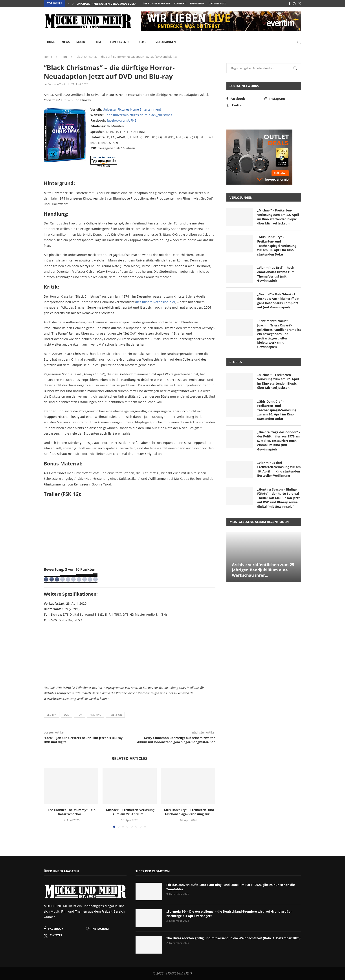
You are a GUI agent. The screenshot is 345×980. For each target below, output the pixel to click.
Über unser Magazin (156, 3)
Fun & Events (120, 42)
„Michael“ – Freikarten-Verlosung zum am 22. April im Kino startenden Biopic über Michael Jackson (278, 217)
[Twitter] (300, 4)
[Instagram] (294, 4)
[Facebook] (289, 4)
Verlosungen (166, 42)
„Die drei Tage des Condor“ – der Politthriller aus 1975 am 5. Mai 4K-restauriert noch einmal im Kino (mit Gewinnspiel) (279, 441)
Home (51, 42)
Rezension (115, 715)
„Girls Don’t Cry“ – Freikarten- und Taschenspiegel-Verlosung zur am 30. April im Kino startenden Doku (277, 245)
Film (98, 42)
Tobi (62, 84)
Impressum (197, 3)
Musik (81, 42)
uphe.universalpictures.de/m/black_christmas (138, 115)
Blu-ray (52, 715)
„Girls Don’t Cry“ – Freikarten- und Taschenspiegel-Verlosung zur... (188, 812)
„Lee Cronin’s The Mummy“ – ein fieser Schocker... (71, 812)
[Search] (299, 42)
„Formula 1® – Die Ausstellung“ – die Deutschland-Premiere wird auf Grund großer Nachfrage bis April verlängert (229, 914)
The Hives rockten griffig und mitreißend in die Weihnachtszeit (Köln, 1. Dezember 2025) (233, 938)
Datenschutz (217, 3)
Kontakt (180, 3)
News (66, 42)
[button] (69, 4)
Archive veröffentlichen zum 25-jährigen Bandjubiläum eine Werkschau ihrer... (264, 570)
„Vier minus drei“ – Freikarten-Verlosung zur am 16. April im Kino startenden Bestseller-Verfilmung (279, 469)
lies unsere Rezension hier (156, 302)
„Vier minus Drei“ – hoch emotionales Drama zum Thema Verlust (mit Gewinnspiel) (276, 274)
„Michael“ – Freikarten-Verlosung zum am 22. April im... (117, 4)
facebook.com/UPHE (122, 120)
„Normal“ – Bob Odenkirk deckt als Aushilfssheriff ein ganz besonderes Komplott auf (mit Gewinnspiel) (278, 301)
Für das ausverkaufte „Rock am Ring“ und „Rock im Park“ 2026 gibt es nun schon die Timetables (231, 887)
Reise (142, 42)
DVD (67, 715)
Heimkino (95, 715)
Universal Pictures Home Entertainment (132, 109)
